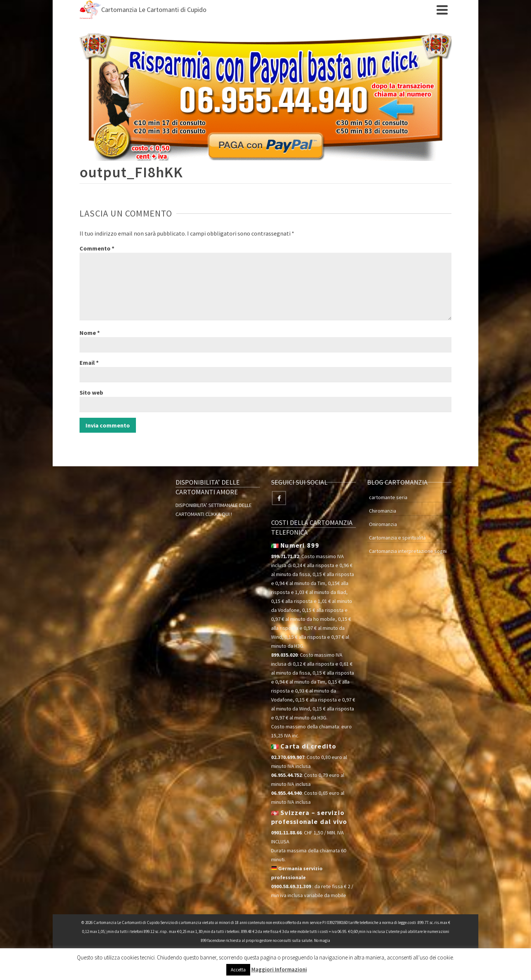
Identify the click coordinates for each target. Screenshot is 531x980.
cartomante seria (388, 497)
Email (89, 363)
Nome (90, 333)
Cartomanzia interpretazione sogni (408, 551)
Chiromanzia (383, 511)
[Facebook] (279, 498)
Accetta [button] (238, 970)
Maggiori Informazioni (279, 969)
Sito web (91, 392)
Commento (97, 248)
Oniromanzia (383, 524)
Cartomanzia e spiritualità (397, 538)
